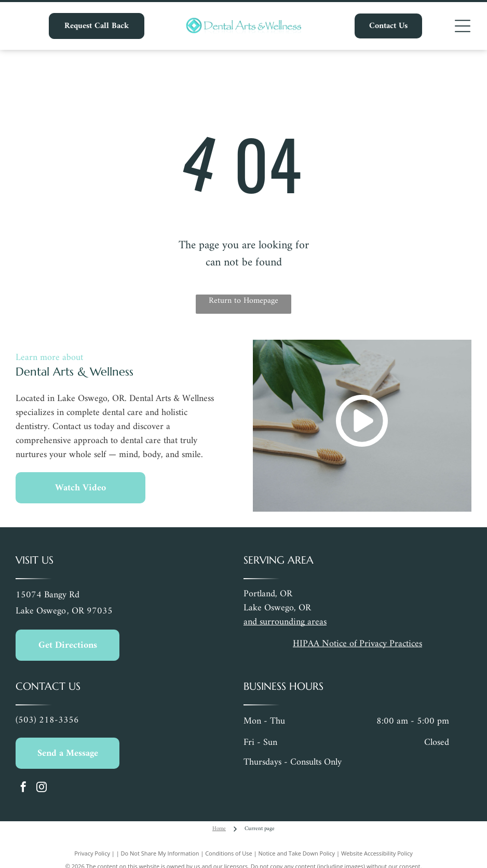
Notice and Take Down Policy (297, 853)
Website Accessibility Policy (377, 853)
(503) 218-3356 (47, 720)
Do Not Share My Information (160, 853)
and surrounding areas (285, 622)
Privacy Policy (92, 853)
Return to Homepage (244, 301)
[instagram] (42, 788)
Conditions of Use (229, 853)
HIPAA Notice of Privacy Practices (357, 644)
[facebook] (23, 788)
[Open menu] (463, 26)
